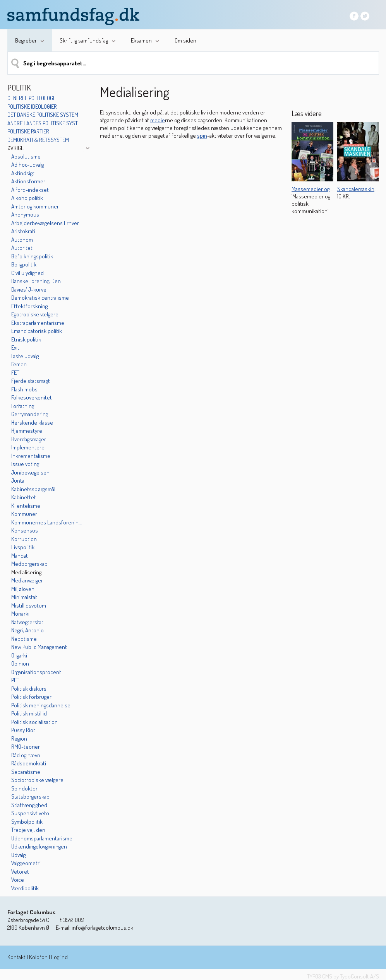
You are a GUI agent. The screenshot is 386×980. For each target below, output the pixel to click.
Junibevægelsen (30, 472)
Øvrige (15, 148)
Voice (18, 880)
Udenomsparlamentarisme (42, 838)
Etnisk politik (26, 339)
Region (19, 738)
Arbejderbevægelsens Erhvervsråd (47, 223)
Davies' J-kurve (29, 289)
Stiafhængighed (29, 805)
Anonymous (25, 214)
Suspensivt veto (30, 813)
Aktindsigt (23, 173)
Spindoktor (24, 788)
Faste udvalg (25, 356)
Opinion (20, 663)
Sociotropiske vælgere (37, 780)
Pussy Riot (23, 730)
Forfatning (23, 406)
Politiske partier (28, 131)
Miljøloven (23, 589)
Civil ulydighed (27, 273)
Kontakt (16, 957)
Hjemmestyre (27, 431)
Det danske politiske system (43, 115)
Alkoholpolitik (27, 198)
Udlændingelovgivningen (39, 846)
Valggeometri (26, 863)
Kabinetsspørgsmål (33, 489)
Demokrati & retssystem (38, 140)
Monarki (20, 614)
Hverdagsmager (29, 439)
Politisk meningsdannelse (41, 705)
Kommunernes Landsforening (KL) (47, 522)
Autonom (22, 240)
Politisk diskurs (29, 689)
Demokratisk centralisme (40, 298)
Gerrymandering (30, 414)
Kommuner (24, 514)
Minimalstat (24, 597)
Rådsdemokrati (29, 763)
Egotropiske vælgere (35, 314)
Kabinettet (24, 497)
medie (158, 120)
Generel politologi (31, 98)
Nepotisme (24, 639)
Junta (18, 481)
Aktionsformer (28, 181)
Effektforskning (29, 306)
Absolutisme (26, 156)
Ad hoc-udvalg (27, 165)
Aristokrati (23, 231)
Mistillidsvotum (29, 605)
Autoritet (22, 248)
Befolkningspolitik (32, 256)
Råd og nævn (26, 755)
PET (15, 680)
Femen (19, 364)
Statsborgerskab (30, 796)
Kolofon (38, 957)
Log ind (59, 957)
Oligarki (19, 655)
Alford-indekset (30, 190)
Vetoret (20, 872)
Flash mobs (24, 389)
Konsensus (25, 530)
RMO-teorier (26, 747)
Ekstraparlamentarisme (38, 323)
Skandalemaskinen (359, 189)
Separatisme (26, 772)
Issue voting (25, 464)
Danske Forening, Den (36, 281)
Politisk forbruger (31, 697)
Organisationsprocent (36, 672)
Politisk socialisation (34, 722)
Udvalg (18, 855)
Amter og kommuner (35, 206)
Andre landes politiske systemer (45, 123)
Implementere (28, 447)
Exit (15, 347)
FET (15, 373)
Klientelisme (26, 506)
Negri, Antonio (27, 630)
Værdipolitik (25, 888)
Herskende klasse (32, 423)
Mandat (20, 556)
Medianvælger (27, 580)
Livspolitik (23, 547)
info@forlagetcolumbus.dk (102, 928)
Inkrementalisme (31, 456)
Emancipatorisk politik (37, 331)
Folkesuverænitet (32, 397)
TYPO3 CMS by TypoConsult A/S (343, 976)
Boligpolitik (24, 264)
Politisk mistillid (29, 713)
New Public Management (39, 647)
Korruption (24, 539)
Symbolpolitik (27, 822)
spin (202, 136)
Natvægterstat (27, 622)
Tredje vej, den (28, 830)
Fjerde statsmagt (31, 381)
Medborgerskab (29, 564)
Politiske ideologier (32, 107)
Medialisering (26, 572)
